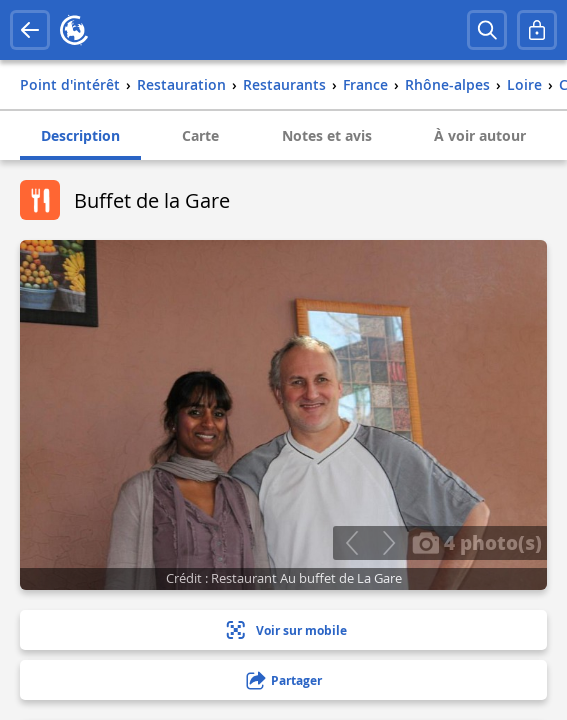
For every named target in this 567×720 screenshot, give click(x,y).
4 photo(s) (477, 542)
